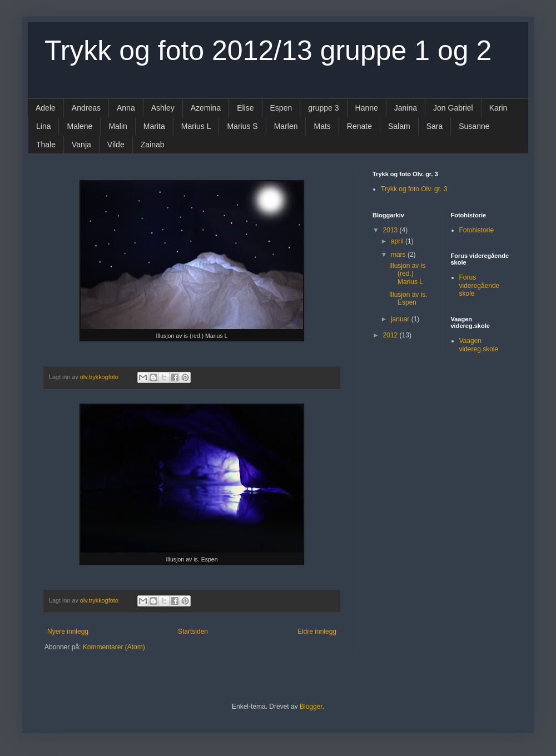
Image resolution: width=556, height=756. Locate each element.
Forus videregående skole (480, 285)
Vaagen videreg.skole (479, 345)
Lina (43, 126)
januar (401, 319)
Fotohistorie (477, 230)
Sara (435, 126)
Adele (46, 108)
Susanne (474, 126)
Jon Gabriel (453, 108)
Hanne (367, 108)
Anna (126, 108)
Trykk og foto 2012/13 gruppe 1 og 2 (268, 51)
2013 (391, 230)
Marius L (196, 126)
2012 (391, 335)
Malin (118, 126)
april (398, 241)
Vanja (81, 145)
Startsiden (193, 631)
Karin (498, 108)
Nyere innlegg (68, 631)
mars (399, 255)
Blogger (311, 707)
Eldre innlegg (317, 631)
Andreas (86, 108)
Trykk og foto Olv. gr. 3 (414, 189)
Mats (322, 126)
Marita (154, 126)
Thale (46, 145)
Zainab (153, 145)
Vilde (116, 145)
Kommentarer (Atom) (114, 647)
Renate (359, 126)
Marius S (242, 126)
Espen (281, 108)
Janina (406, 108)
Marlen (286, 126)
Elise (245, 108)
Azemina (206, 108)
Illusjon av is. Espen (408, 299)
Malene (80, 126)
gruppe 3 (323, 108)
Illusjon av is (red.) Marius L (407, 274)
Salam (399, 126)
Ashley (163, 108)
